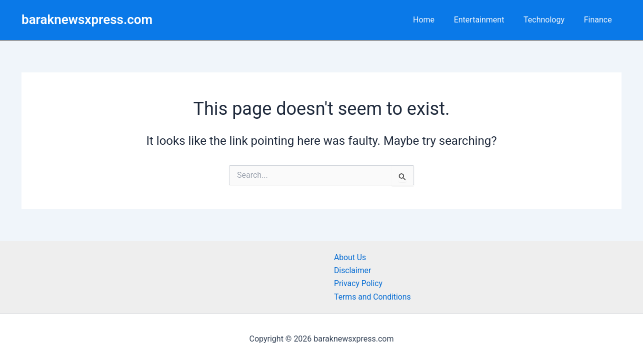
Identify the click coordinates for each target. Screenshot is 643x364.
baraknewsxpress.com (87, 19)
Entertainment (487, 20)
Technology (549, 20)
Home (435, 20)
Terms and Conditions (373, 297)
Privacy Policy (359, 283)
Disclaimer (353, 270)
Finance (599, 20)
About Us (350, 257)
